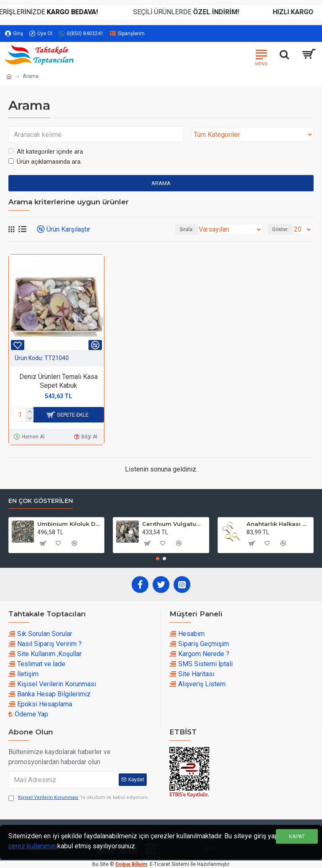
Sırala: (187, 229)
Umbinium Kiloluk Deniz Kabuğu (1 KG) (69, 524)
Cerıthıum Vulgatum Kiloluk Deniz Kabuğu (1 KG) (174, 524)
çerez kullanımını (33, 846)
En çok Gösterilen (41, 501)
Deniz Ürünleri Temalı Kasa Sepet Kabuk (58, 381)
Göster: (280, 229)
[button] (158, 559)
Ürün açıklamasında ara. (45, 162)
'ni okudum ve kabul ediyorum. (79, 798)
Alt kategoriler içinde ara (46, 152)
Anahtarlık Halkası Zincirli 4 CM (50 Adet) (278, 524)
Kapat (297, 836)
